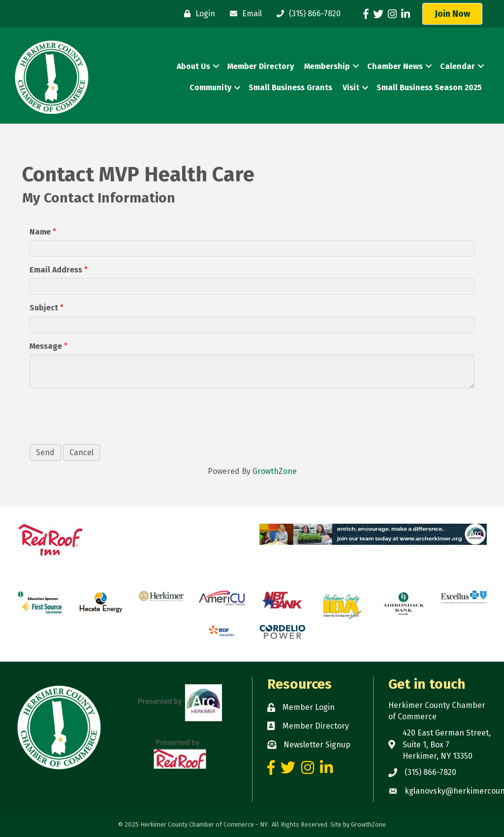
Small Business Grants (290, 87)
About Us (193, 66)
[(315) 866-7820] (306, 14)
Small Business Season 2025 (429, 87)
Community (210, 87)
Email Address (56, 270)
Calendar (457, 66)
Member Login (309, 707)
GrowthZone (275, 471)
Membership (327, 66)
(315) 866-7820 (430, 772)
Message (46, 346)
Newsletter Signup (317, 745)
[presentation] (104, 415)
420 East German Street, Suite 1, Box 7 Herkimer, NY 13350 (447, 744)
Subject (44, 308)
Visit (351, 87)
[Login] (197, 14)
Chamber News (395, 66)
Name (40, 232)
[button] (452, 14)
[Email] (243, 14)
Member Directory (261, 66)
